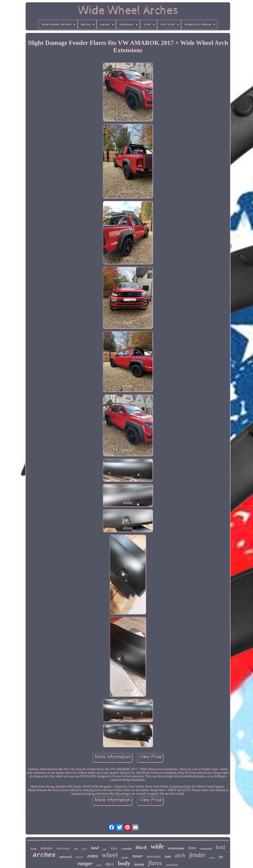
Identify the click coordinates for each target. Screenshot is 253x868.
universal (66, 857)
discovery (63, 848)
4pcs (110, 864)
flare (192, 848)
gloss (84, 849)
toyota (139, 864)
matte (99, 865)
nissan (212, 858)
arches (44, 855)
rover (138, 856)
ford (220, 847)
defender (47, 848)
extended (126, 849)
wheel (110, 855)
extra (93, 856)
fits (221, 857)
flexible (125, 858)
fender (197, 855)
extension (206, 849)
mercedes (154, 856)
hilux (114, 848)
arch (180, 855)
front (34, 849)
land (95, 848)
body (124, 863)
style (105, 849)
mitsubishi (172, 865)
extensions (176, 848)
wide (157, 846)
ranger (85, 863)
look (168, 857)
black (141, 847)
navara (79, 857)
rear (76, 849)
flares (155, 863)
